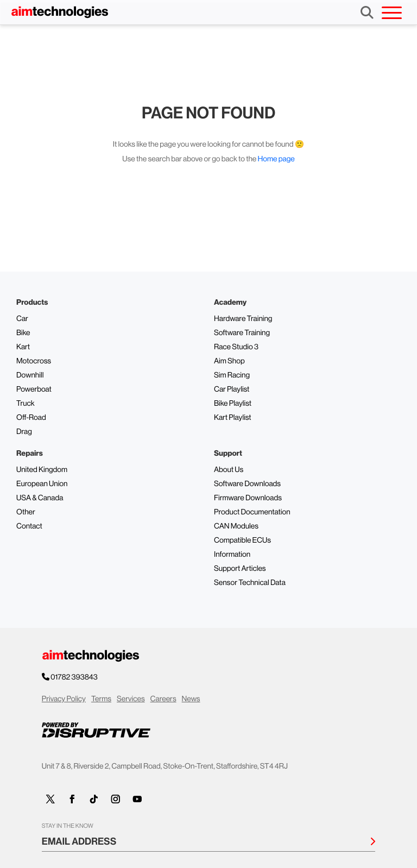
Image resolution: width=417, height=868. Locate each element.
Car (22, 319)
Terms (101, 699)
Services (131, 699)
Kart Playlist (233, 418)
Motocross (34, 361)
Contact (29, 526)
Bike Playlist (233, 404)
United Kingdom (42, 470)
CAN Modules (236, 526)
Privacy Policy (64, 699)
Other (26, 512)
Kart (23, 347)
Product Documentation (252, 512)
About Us (229, 470)
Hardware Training (243, 319)
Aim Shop (229, 361)
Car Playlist (232, 389)
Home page (276, 159)
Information (232, 555)
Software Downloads (247, 484)
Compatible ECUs (242, 540)
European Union (42, 484)
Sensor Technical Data (250, 583)
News (191, 699)
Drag (24, 432)
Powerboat (34, 389)
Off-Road (31, 418)
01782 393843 (75, 677)
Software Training (242, 333)
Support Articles (240, 569)
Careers (163, 699)
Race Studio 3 (236, 347)
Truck (26, 404)
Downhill (30, 375)
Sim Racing (232, 375)
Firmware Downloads (248, 498)
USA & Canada (40, 498)
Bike (23, 333)
